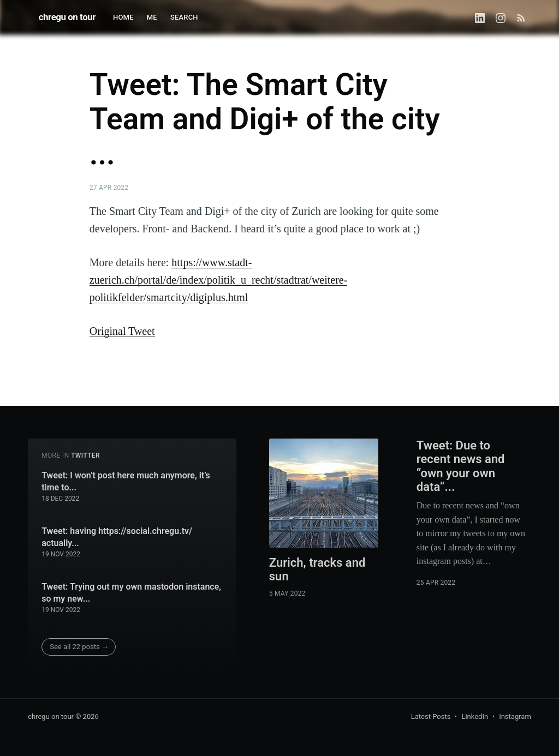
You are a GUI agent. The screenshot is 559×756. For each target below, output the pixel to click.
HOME (123, 17)
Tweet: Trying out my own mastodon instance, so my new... (131, 593)
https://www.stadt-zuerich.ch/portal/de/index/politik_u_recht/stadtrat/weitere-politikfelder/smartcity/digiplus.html (219, 280)
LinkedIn (475, 716)
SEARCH (184, 17)
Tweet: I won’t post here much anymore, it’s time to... (126, 481)
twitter (85, 455)
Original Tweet (122, 331)
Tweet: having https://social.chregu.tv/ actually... (117, 537)
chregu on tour (67, 17)
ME (152, 17)
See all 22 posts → (79, 647)
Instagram (515, 716)
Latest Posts (431, 716)
